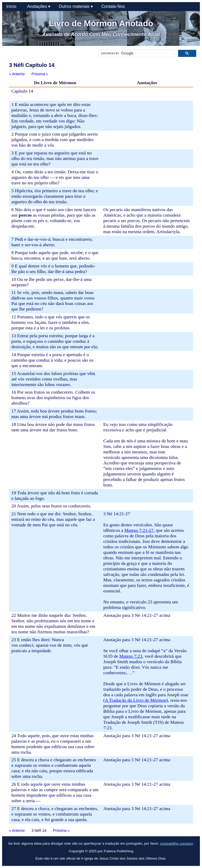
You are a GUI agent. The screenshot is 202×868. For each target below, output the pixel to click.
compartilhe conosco (176, 843)
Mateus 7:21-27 (139, 530)
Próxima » (40, 74)
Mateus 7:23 (131, 656)
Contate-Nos (113, 6)
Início (12, 6)
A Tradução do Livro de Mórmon (136, 700)
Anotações (39, 6)
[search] (136, 53)
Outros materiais (76, 6)
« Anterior (17, 74)
